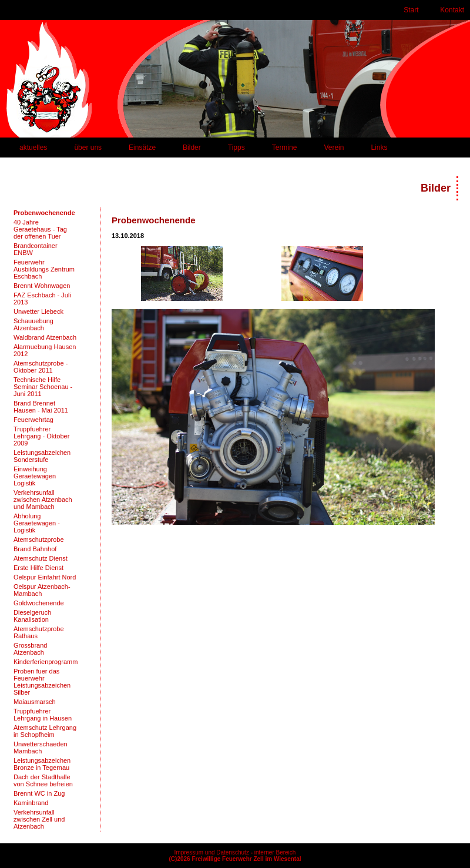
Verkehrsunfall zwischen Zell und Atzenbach (39, 819)
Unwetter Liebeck (38, 311)
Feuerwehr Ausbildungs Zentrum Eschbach (44, 269)
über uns (88, 148)
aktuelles (33, 148)
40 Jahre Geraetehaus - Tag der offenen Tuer (40, 229)
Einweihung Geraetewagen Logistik (35, 476)
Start (411, 10)
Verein (334, 148)
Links (379, 148)
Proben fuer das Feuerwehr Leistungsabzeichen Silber (42, 682)
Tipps (236, 148)
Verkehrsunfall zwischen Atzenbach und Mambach (43, 500)
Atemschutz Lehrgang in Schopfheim (45, 731)
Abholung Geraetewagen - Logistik (37, 523)
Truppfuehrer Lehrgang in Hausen (43, 715)
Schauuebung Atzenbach (33, 324)
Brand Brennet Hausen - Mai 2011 (41, 407)
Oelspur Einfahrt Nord (45, 577)
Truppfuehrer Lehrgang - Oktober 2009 (41, 436)
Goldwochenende (39, 603)
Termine (285, 148)
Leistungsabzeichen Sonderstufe (42, 456)
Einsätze (142, 148)
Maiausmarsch (35, 702)
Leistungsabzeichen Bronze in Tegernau (42, 764)
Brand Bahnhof (35, 549)
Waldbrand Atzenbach (45, 337)
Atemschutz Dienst (41, 558)
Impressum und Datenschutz (212, 852)
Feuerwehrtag (33, 420)
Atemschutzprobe (39, 539)
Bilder (192, 148)
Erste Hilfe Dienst (38, 568)
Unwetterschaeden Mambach (41, 748)
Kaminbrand (31, 803)
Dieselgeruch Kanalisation (32, 616)
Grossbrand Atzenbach (30, 649)
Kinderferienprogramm (46, 662)
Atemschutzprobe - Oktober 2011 (41, 367)
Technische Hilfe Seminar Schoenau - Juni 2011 (43, 387)
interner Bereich (275, 852)
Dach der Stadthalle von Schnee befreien (43, 780)
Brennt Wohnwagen (42, 286)
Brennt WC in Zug (39, 793)
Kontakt (452, 10)
